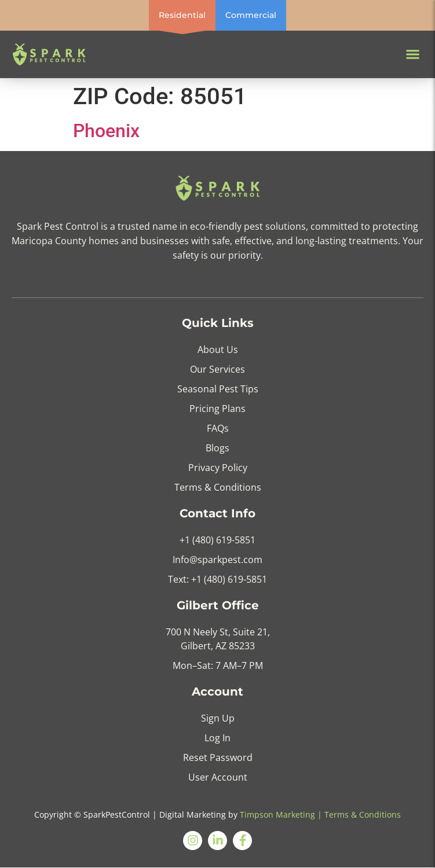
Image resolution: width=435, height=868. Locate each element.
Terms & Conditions (363, 814)
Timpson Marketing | (281, 814)
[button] (413, 54)
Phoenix (106, 131)
